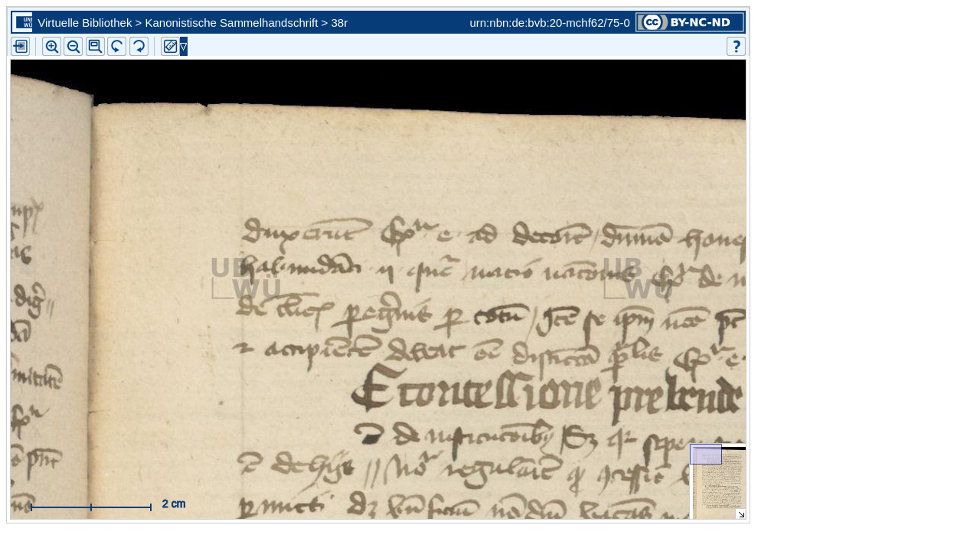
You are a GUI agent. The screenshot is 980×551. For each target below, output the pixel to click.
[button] (95, 46)
